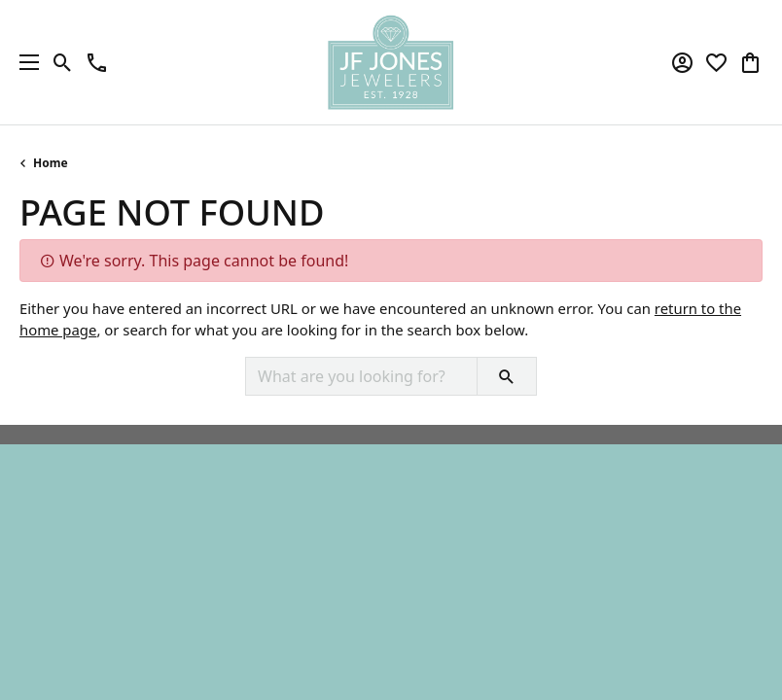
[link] (97, 62)
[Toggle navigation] (24, 62)
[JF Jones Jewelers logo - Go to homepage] (391, 62)
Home (51, 163)
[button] (63, 62)
